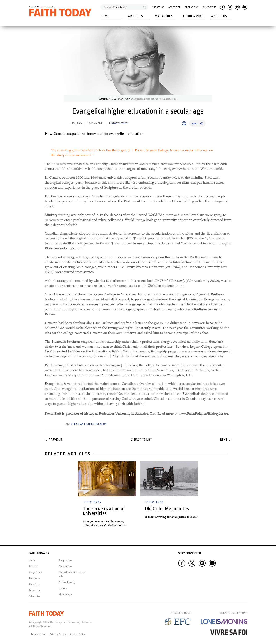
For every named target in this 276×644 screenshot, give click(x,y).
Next (224, 440)
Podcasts (34, 578)
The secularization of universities (104, 511)
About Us (219, 16)
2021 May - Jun (120, 99)
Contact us (66, 566)
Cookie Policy (78, 634)
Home (105, 16)
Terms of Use (38, 634)
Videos (63, 588)
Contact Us (210, 7)
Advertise (174, 7)
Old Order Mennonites (167, 509)
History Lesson (118, 123)
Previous (55, 440)
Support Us (192, 7)
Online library (67, 582)
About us (34, 584)
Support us (66, 560)
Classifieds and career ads (72, 574)
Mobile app (65, 594)
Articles (136, 16)
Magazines (164, 16)
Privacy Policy (58, 634)
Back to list (143, 439)
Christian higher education (89, 424)
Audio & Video (194, 16)
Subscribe (158, 7)
